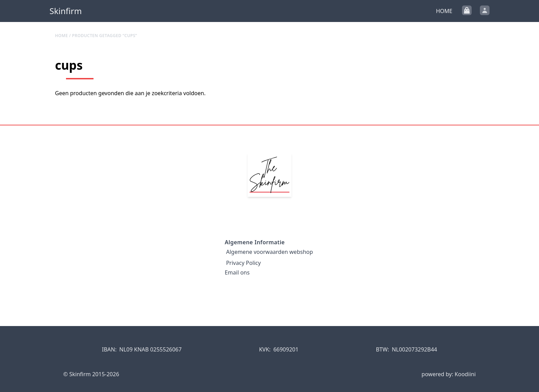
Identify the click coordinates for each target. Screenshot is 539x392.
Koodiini (465, 374)
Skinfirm (66, 11)
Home (444, 11)
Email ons (237, 272)
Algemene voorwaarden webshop (270, 252)
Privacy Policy (244, 263)
